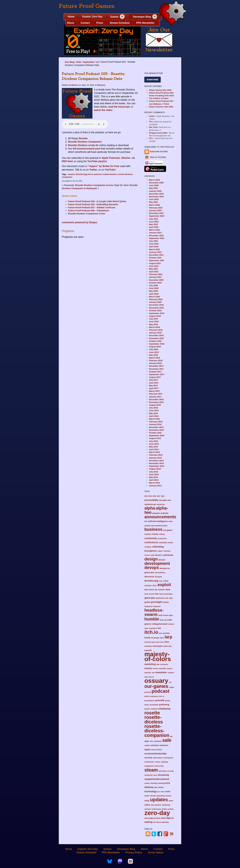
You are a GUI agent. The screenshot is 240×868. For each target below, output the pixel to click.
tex (159, 792)
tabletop (149, 787)
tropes (147, 796)
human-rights (168, 615)
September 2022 (157, 238)
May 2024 (153, 202)
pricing (167, 701)
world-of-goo (156, 809)
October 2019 (155, 311)
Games (114, 17)
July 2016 (153, 408)
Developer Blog (142, 17)
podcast (98, 174)
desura (162, 560)
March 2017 (154, 391)
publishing (164, 705)
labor (162, 638)
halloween (157, 606)
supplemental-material (157, 779)
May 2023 (153, 224)
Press (100, 23)
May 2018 (153, 355)
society (158, 762)
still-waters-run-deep (166, 771)
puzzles (147, 709)
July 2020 (153, 285)
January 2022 (155, 252)
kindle (147, 638)
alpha (150, 508)
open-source (149, 677)
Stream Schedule (120, 23)
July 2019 (153, 319)
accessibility (151, 500)
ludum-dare (168, 646)
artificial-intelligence (158, 521)
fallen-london (149, 590)
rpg (171, 736)
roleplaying (164, 709)
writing (164, 809)
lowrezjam (158, 646)
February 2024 (156, 208)
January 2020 (155, 302)
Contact (85, 23)
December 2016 (156, 399)
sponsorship (159, 766)
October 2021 (155, 258)
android (164, 513)
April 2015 (154, 449)
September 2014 (157, 466)
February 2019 (156, 330)
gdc (167, 598)
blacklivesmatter (161, 526)
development (157, 563)
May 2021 (153, 269)
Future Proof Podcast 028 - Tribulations (89, 211)
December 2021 (156, 255)
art (146, 521)
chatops (162, 534)
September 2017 (157, 374)
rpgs (147, 741)
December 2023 (156, 213)
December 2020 (156, 280)
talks (156, 787)
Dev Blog (70, 62)
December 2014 (156, 461)
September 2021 (157, 260)
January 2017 (155, 397)
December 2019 (156, 305)
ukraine (168, 796)
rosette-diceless (110, 174)
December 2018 (156, 335)
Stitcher (126, 158)
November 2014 (156, 463)
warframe (158, 805)
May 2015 (153, 447)
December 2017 (156, 366)
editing (166, 581)
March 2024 (154, 205)
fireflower (161, 590)
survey (154, 783)
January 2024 (155, 210)
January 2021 (155, 277)
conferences (151, 542)
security (148, 758)
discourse (149, 577)
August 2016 (155, 405)
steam (151, 770)
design (151, 559)
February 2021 (156, 274)
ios (159, 628)
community (151, 538)
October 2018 (155, 341)
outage (172, 687)
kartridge (166, 633)
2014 (150, 496)
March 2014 (154, 483)
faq (156, 590)
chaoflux (148, 534)
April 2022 (154, 247)
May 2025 (153, 188)
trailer (168, 792)
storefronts (148, 775)
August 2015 (155, 438)
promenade (154, 705)
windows (148, 809)
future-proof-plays (166, 594)
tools (162, 792)
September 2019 (157, 313)
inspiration (153, 628)
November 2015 (156, 430)
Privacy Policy (134, 852)
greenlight (156, 602)
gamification (161, 598)
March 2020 (154, 297)
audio (171, 521)
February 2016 (156, 422)
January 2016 (155, 424)
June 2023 (154, 222)
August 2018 (155, 347)
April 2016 (154, 416)
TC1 (151, 122)
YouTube (110, 170)
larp (169, 637)
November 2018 (156, 338)
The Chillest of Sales (159, 98)
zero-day (157, 813)
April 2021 (154, 272)
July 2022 (153, 241)
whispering (166, 805)
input (146, 628)
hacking (166, 602)
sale (167, 740)
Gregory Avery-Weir (158, 133)
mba (158, 664)
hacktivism (148, 606)
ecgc (161, 581)
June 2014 (154, 474)
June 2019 (154, 322)
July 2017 (153, 380)
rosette (152, 713)
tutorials (153, 796)
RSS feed (67, 161)
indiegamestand (160, 624)
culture (160, 551)
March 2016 (154, 419)
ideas (162, 620)
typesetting (161, 796)
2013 (146, 496)
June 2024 (154, 199)
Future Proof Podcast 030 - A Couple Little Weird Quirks (97, 201)
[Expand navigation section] (122, 17)
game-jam (150, 598)
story (155, 775)
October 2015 (155, 433)
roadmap (154, 709)
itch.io (91, 174)
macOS (148, 650)
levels (157, 642)
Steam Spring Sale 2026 (160, 90)
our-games (156, 686)
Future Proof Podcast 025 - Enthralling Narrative (93, 204)
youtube (171, 809)
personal (148, 692)
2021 (79, 62)
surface (147, 783)
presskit (160, 700)
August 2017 (155, 377)
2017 (159, 496)
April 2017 (154, 388)
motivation (162, 669)
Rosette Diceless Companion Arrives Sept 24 (99, 185)
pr (163, 696)
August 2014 (155, 469)
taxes (161, 787)
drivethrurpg (82, 174)
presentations (149, 701)
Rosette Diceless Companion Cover (87, 214)
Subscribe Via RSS (159, 152)
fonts (146, 594)
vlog (152, 805)
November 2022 (156, 236)
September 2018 (157, 344)
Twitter (93, 170)
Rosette (83, 138)
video (147, 805)
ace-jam (163, 500)
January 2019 (155, 333)
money (148, 668)
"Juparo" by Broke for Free (104, 166)
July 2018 (153, 349)
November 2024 (156, 197)
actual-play (161, 504)
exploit (164, 585)
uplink (171, 801)
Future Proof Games (86, 6)
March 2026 (154, 180)
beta (153, 526)
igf (165, 620)
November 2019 (156, 308)
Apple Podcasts (111, 158)
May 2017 (153, 386)
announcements (160, 517)
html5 (160, 615)
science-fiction (157, 750)
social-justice (149, 762)
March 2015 (154, 452)
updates (159, 800)
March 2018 (154, 358)
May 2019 (153, 324)
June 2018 (154, 352)
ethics (155, 586)
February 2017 (156, 394)
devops (152, 568)
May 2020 (153, 291)
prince (147, 705)
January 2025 (155, 191)
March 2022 (154, 249)
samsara (155, 745)
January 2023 (155, 233)
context (170, 543)
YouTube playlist (97, 161)
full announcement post (86, 149)
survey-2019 (164, 783)
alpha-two (156, 510)
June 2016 (154, 410)
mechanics (164, 664)
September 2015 (157, 436)
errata (82, 145)
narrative (148, 673)
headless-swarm (154, 612)
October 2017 (155, 372)
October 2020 (155, 283)
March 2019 (154, 327)
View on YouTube (155, 157)
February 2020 (156, 299)
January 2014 (155, 486)
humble (152, 619)
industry (171, 624)
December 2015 (156, 427)
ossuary (156, 681)
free (157, 594)
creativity (148, 547)
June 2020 (154, 288)
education (148, 586)
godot (147, 602)
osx (170, 682)
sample (147, 745)
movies (170, 669)
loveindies (148, 646)
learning (147, 642)
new (153, 673)
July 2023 (153, 219)
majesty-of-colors (158, 657)
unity (147, 801)
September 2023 (157, 216)
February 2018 (156, 361)
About (70, 23)
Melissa (75, 85)
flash (168, 590)
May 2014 (153, 477)
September (89, 62)
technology (151, 791)
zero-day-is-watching (161, 822)
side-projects (158, 758)
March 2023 (154, 230)
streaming (163, 775)
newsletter (161, 672)
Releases (101, 85)
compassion (162, 539)
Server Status (156, 852)
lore (167, 642)
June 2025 (154, 185)
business (153, 529)
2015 (155, 496)
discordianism (160, 573)
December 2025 (156, 183)
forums (152, 594)
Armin (152, 116)
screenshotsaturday (155, 753)
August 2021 (155, 263)
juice (161, 633)
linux (162, 642)
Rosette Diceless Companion (85, 142)
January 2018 (155, 363)
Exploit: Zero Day (92, 17)
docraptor (158, 577)
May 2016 (153, 413)
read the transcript (119, 107)
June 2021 (154, 266)
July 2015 (153, 441)
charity (155, 534)
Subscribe (153, 80)
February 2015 (156, 455)
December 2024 (156, 194)
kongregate (155, 638)
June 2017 (154, 383)
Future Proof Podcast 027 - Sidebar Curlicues (92, 207)
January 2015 (155, 458)
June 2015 (154, 444)
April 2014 (154, 480)
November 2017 (156, 369)
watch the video (103, 110)
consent (163, 542)
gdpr (171, 598)
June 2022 (154, 244)
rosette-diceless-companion (157, 731)
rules (151, 741)
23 (97, 62)
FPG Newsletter (145, 23)
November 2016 (156, 402)
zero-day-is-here (152, 818)
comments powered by (80, 222)
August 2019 (155, 316)
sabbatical (158, 741)
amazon (72, 174)
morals (155, 669)
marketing (150, 664)
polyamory (154, 696)
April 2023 (154, 227)
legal (153, 642)
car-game (168, 530)
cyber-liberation (156, 555)
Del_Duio (153, 127)
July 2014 (153, 472)
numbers (171, 673)
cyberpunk (168, 555)
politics (147, 696)
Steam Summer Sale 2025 (161, 107)
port (161, 696)
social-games (168, 758)
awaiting (147, 526)
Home (71, 17)
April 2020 (154, 294)
